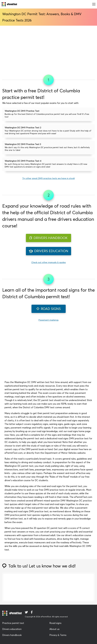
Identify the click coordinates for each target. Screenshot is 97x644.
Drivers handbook (12, 635)
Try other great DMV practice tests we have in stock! (49, 178)
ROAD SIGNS (49, 309)
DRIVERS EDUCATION (48, 251)
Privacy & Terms (58, 635)
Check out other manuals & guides (49, 262)
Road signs (55, 623)
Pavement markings (49, 320)
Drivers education (12, 629)
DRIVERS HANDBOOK (48, 238)
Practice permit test (13, 623)
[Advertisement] (48, 49)
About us (54, 629)
